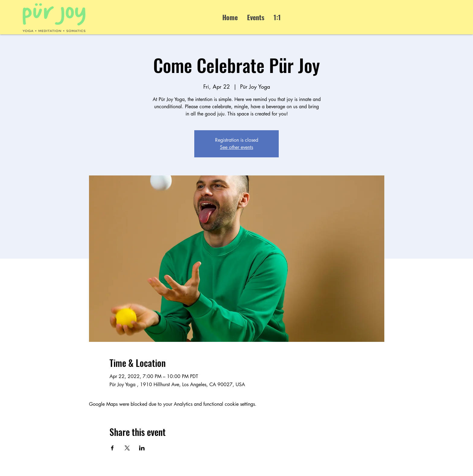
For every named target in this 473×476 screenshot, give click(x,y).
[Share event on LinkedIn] (142, 448)
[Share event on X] (127, 448)
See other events (237, 147)
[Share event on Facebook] (112, 448)
